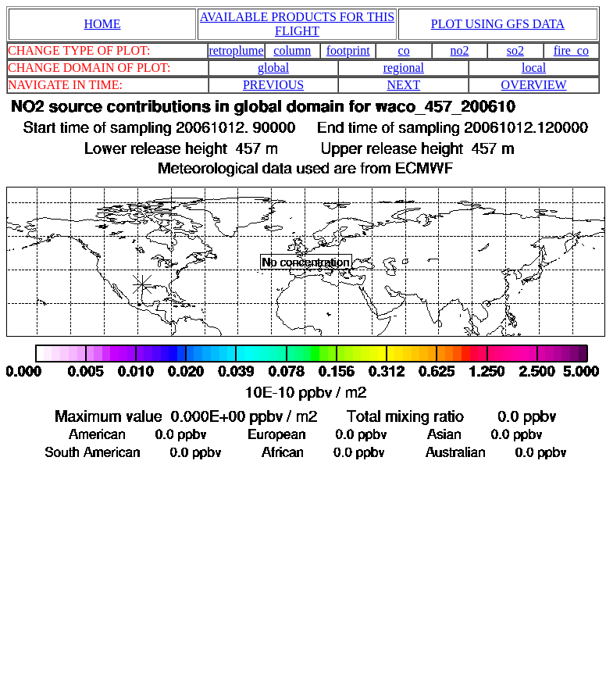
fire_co (571, 50)
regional (404, 68)
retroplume (236, 50)
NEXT (404, 85)
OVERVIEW (534, 85)
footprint (348, 50)
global (273, 68)
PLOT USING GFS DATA (498, 24)
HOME (102, 24)
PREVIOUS (273, 85)
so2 (515, 50)
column (292, 50)
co (404, 50)
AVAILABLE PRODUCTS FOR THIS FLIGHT (297, 24)
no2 (460, 50)
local (534, 68)
